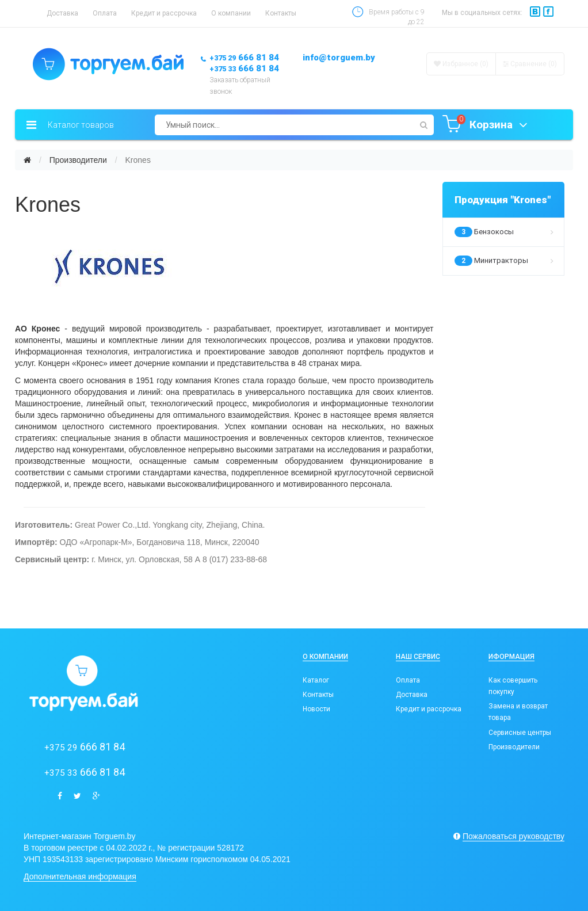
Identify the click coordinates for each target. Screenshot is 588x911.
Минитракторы (504, 261)
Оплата (105, 13)
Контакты (281, 13)
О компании (231, 13)
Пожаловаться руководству (513, 836)
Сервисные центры (520, 733)
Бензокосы (504, 232)
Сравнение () (530, 64)
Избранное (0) (461, 64)
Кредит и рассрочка (164, 13)
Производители (78, 160)
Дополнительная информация (80, 876)
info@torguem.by (339, 58)
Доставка (62, 13)
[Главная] (27, 160)
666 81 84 (244, 58)
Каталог (316, 680)
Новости (316, 709)
